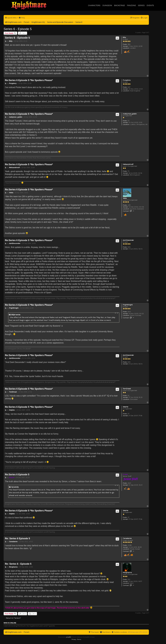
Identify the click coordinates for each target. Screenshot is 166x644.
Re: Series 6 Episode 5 (17, 538)
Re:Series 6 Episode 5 (17, 475)
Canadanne (127, 538)
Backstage (120, 5)
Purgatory (127, 80)
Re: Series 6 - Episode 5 (18, 564)
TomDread (127, 389)
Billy (124, 37)
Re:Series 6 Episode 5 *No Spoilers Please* (29, 80)
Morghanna (127, 573)
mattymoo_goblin (130, 114)
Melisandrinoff (128, 164)
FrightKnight (128, 305)
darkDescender (128, 240)
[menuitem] (22, 18)
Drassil (125, 474)
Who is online (10, 623)
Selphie (125, 407)
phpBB (68, 637)
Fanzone (131, 5)
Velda (125, 198)
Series (141, 5)
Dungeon (107, 5)
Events (150, 5)
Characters (94, 5)
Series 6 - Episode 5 (18, 29)
